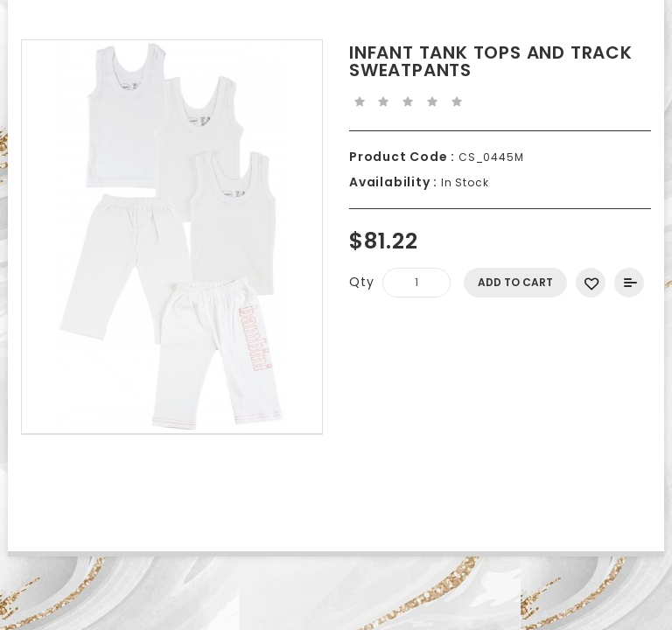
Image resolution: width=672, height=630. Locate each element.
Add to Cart (515, 282)
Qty (361, 282)
